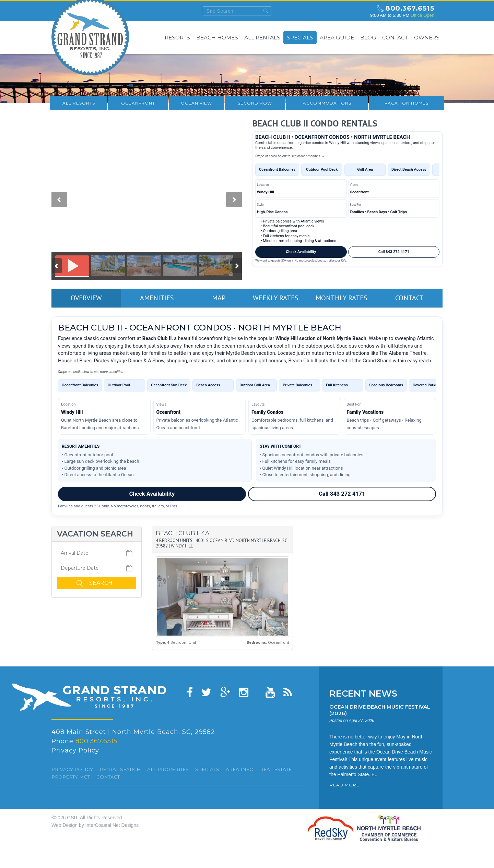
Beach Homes (217, 38)
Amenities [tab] (157, 298)
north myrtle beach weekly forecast (358, 11)
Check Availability (301, 252)
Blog (368, 38)
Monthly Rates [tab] (342, 298)
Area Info (240, 769)
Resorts (177, 38)
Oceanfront (138, 103)
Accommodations (327, 103)
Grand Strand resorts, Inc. (89, 697)
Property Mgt (71, 777)
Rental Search (120, 769)
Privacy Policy (75, 750)
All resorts (79, 103)
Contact (395, 38)
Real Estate (276, 769)
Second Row (255, 103)
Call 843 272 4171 (394, 252)
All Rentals (262, 38)
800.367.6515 (410, 8)
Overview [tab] (86, 298)
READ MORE (345, 785)
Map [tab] (219, 298)
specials (207, 769)
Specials (300, 38)
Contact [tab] (409, 298)
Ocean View (196, 103)
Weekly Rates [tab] (276, 298)
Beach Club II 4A (183, 533)
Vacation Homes (407, 103)
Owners (427, 38)
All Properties (168, 769)
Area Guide (337, 38)
